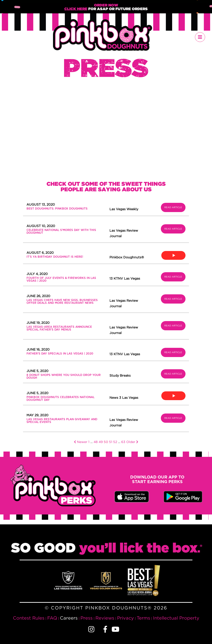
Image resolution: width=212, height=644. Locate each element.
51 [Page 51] (111, 442)
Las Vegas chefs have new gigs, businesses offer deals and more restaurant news (62, 301)
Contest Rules (29, 618)
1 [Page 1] (89, 442)
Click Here (76, 9)
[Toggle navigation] (200, 37)
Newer (81, 442)
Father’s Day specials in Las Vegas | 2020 (60, 354)
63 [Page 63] (123, 442)
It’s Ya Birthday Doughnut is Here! (55, 257)
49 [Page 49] (101, 442)
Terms (143, 618)
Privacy (125, 618)
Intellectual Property (176, 618)
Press (87, 618)
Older (132, 442)
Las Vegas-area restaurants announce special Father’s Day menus (59, 328)
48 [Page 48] (96, 442)
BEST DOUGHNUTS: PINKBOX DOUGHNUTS (57, 209)
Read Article (173, 207)
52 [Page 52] (115, 442)
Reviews (105, 618)
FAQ (52, 618)
